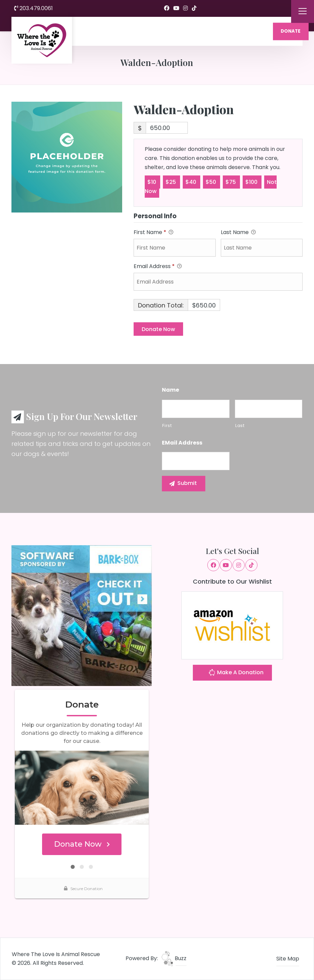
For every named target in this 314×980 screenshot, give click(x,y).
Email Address (158, 267)
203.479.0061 (33, 8)
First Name (153, 233)
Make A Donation (236, 673)
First (167, 426)
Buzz (174, 958)
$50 (212, 182)
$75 (231, 182)
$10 (152, 182)
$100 (252, 182)
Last (240, 426)
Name (170, 390)
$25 (171, 182)
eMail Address (182, 443)
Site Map (288, 959)
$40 (191, 182)
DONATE (291, 31)
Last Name (238, 233)
